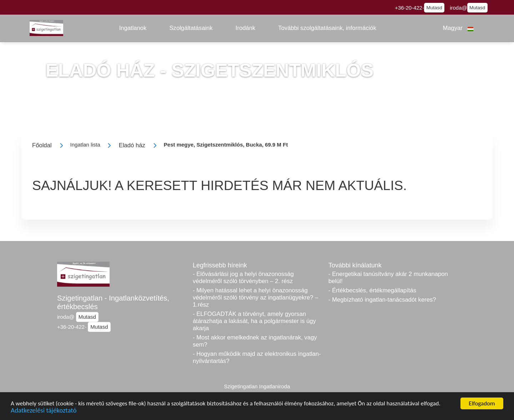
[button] (133, 28)
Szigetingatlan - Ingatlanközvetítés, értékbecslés (113, 302)
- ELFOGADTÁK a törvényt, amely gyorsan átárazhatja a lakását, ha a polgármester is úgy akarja (254, 321)
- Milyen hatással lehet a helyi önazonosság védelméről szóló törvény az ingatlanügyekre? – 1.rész (256, 298)
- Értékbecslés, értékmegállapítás (372, 290)
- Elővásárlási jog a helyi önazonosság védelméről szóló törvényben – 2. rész (243, 278)
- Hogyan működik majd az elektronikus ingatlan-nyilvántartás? (257, 357)
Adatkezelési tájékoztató (44, 411)
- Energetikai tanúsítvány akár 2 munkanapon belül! (388, 278)
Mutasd (434, 8)
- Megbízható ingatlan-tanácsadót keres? (382, 300)
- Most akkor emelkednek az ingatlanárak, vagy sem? (255, 341)
